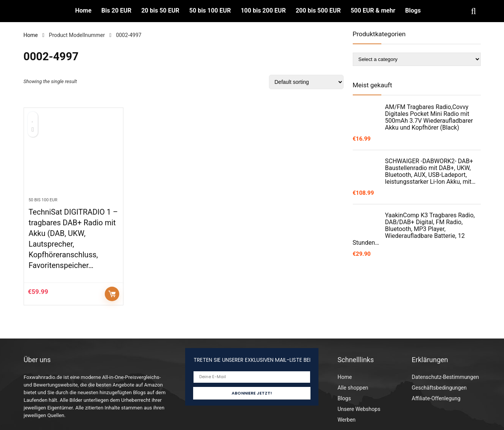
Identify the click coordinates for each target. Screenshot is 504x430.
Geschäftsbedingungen (439, 388)
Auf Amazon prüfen (112, 294)
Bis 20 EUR (116, 10)
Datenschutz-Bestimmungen (445, 377)
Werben (346, 420)
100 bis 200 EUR (263, 10)
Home (83, 10)
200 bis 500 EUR (318, 10)
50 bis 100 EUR (210, 10)
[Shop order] (306, 82)
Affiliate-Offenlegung (436, 398)
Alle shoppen (353, 388)
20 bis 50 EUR (160, 10)
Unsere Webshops (359, 409)
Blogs (413, 10)
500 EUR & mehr (373, 10)
